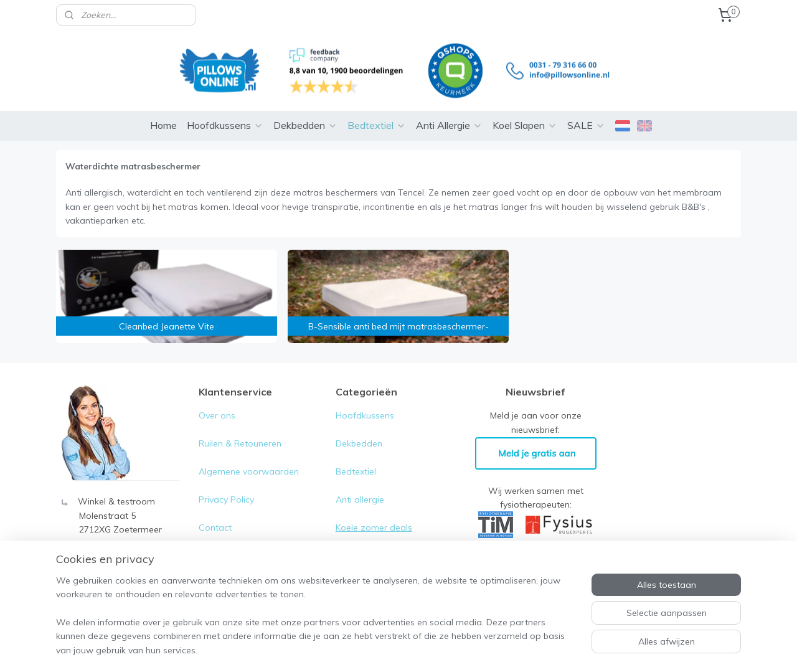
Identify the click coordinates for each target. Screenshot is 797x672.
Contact (215, 509)
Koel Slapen (525, 106)
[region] (316, 623)
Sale (345, 536)
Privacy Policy (228, 481)
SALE (586, 106)
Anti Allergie (449, 106)
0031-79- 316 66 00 (118, 539)
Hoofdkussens (225, 106)
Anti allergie (360, 481)
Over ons (217, 397)
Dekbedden (305, 106)
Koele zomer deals (374, 509)
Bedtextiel (377, 106)
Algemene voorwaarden (249, 453)
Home (163, 106)
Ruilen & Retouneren (240, 425)
